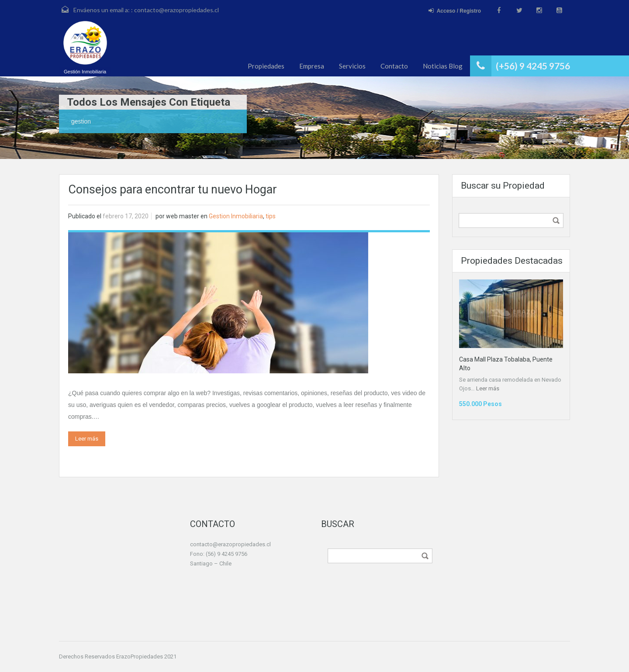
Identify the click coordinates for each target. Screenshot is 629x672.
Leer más (87, 439)
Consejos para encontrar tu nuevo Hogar (173, 190)
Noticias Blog (443, 66)
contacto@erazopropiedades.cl (176, 10)
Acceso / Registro (455, 11)
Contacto (394, 66)
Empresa (312, 66)
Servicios (352, 66)
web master (183, 216)
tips (271, 216)
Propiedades (266, 66)
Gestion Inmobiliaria (236, 216)
